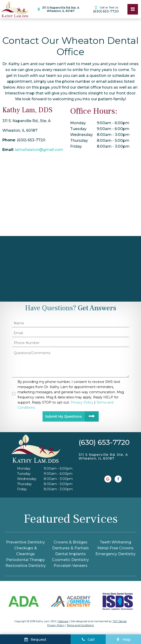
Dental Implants (70, 554)
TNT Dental (120, 621)
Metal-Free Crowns (115, 548)
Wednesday (81, 135)
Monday (78, 123)
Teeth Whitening (115, 542)
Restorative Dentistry (26, 566)
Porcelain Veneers (70, 566)
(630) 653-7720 (106, 9)
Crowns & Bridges (70, 542)
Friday (76, 146)
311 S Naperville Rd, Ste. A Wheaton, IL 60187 (103, 457)
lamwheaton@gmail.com (39, 150)
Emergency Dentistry (116, 554)
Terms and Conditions (80, 625)
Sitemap (63, 621)
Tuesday (78, 129)
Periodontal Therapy (25, 560)
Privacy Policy (56, 625)
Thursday (79, 140)
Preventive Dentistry (25, 542)
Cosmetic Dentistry (70, 560)
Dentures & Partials (70, 548)
